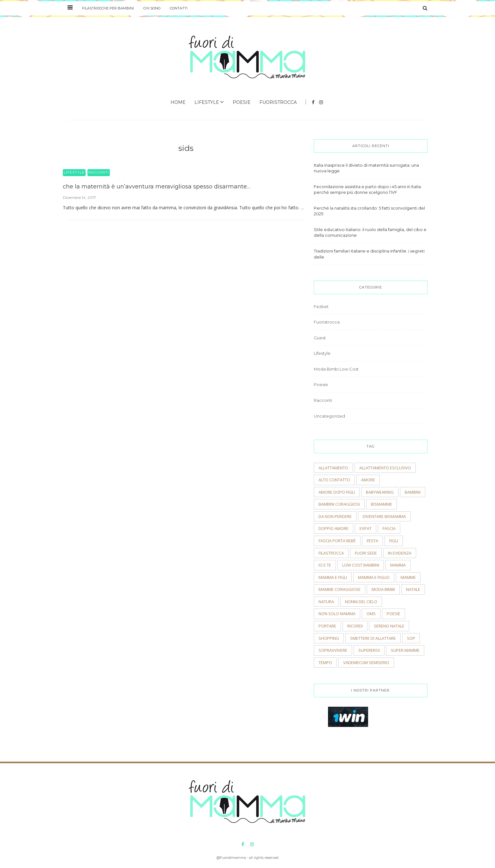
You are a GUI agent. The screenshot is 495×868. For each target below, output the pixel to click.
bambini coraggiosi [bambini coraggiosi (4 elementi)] (339, 504)
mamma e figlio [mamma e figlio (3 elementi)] (374, 577)
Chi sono (152, 8)
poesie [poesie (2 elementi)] (394, 614)
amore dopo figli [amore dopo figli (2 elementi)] (337, 492)
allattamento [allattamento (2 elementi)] (333, 468)
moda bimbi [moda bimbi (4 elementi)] (383, 589)
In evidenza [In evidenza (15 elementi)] (400, 553)
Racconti (99, 172)
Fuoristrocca (278, 102)
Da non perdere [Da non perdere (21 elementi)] (335, 516)
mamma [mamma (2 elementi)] (398, 565)
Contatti (179, 8)
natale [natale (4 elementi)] (413, 589)
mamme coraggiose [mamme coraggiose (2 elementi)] (340, 589)
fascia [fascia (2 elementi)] (389, 528)
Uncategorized (329, 416)
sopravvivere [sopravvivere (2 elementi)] (333, 650)
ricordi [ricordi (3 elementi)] (355, 626)
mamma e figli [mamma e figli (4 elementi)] (333, 577)
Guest (320, 338)
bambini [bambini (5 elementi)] (413, 492)
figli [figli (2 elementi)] (394, 541)
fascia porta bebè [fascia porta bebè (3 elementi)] (337, 541)
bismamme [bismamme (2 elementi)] (382, 504)
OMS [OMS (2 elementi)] (371, 614)
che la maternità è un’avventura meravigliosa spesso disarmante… (157, 187)
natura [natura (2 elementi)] (326, 602)
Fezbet (321, 306)
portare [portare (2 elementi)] (327, 626)
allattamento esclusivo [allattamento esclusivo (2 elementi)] (385, 468)
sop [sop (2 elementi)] (411, 638)
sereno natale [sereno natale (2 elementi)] (389, 626)
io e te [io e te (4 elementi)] (325, 565)
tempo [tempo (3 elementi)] (325, 663)
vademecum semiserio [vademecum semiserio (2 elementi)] (366, 663)
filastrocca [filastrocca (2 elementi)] (331, 553)
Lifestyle (207, 102)
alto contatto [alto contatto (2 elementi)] (334, 480)
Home (178, 102)
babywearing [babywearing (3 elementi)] (380, 492)
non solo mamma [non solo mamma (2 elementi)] (337, 614)
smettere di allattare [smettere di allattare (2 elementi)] (373, 638)
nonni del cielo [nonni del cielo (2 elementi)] (361, 602)
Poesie (242, 102)
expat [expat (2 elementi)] (366, 528)
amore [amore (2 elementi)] (368, 480)
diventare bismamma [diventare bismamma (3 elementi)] (384, 516)
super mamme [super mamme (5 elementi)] (405, 650)
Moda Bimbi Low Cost (336, 369)
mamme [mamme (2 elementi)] (408, 577)
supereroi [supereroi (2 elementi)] (369, 650)
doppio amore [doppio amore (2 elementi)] (334, 528)
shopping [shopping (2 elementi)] (329, 638)
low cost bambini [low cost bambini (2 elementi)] (361, 565)
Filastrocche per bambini (108, 8)
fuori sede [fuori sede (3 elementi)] (366, 553)
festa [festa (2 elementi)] (373, 541)
